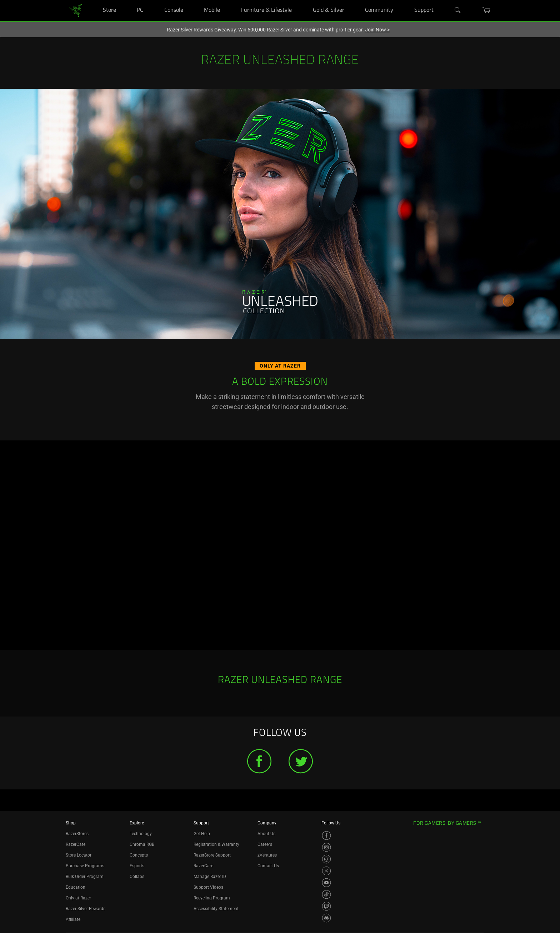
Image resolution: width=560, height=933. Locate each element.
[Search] (458, 10)
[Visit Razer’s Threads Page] (326, 859)
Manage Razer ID (210, 877)
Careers (265, 844)
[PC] (152, 0)
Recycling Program (212, 898)
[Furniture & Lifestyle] (301, 0)
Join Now (377, 30)
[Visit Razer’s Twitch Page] (326, 906)
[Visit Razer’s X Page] (326, 871)
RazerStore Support (212, 855)
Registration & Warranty (216, 844)
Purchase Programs (85, 866)
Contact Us (268, 866)
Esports (137, 866)
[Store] (125, 0)
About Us (266, 834)
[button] (487, 10)
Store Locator (79, 855)
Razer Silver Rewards (86, 909)
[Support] (442, 0)
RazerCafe (76, 844)
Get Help (202, 834)
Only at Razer (78, 898)
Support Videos (208, 887)
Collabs (137, 877)
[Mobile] (229, 0)
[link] (76, 10)
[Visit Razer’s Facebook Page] (326, 835)
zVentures (267, 855)
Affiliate (73, 919)
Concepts (139, 855)
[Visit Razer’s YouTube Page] (326, 883)
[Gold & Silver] (353, 0)
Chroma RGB (142, 844)
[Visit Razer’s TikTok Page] (326, 894)
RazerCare (203, 866)
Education (76, 887)
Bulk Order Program (85, 877)
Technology (141, 834)
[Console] (192, 0)
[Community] (402, 0)
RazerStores (77, 834)
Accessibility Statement (216, 909)
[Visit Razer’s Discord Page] (326, 918)
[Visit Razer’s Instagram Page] (326, 847)
